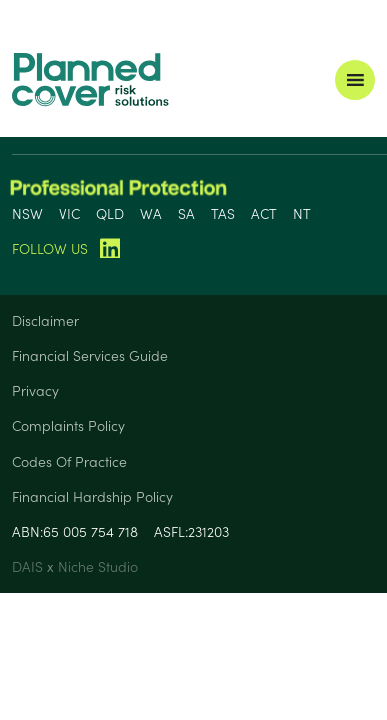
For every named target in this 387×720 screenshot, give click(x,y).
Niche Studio (98, 566)
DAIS (29, 566)
